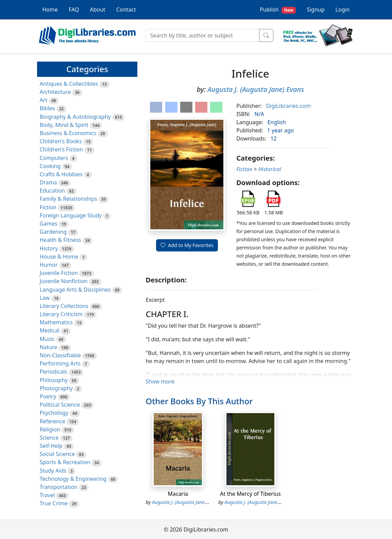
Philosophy (54, 380)
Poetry (48, 396)
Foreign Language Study (71, 215)
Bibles (47, 108)
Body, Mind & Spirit (64, 125)
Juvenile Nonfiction (64, 281)
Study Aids (53, 471)
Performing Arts (60, 363)
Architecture (55, 92)
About (97, 10)
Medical (50, 330)
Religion (50, 429)
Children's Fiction (62, 149)
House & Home (59, 257)
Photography (56, 388)
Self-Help (51, 446)
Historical (269, 169)
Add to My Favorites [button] (187, 245)
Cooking (50, 166)
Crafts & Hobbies (61, 174)
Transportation (59, 487)
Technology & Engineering (73, 479)
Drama (48, 182)
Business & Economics (68, 133)
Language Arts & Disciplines (75, 290)
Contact (126, 10)
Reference (53, 421)
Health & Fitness (61, 240)
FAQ (74, 10)
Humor (49, 265)
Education (53, 191)
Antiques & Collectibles (69, 84)
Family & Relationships (69, 199)
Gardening (53, 232)
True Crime (54, 503)
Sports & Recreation (65, 462)
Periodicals (54, 372)
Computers (54, 158)
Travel (47, 495)
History (49, 248)
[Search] (202, 35)
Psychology (54, 413)
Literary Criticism (61, 314)
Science (49, 438)
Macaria (178, 494)
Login (343, 10)
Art (44, 100)
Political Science (60, 405)
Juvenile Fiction (59, 273)
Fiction (48, 207)
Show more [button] (160, 381)
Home (50, 10)
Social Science (57, 454)
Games (49, 224)
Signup (316, 10)
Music (47, 339)
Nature (49, 347)
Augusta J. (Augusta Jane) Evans (256, 89)
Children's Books (61, 141)
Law (45, 298)
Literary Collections (64, 306)
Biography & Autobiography (75, 117)
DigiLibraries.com (288, 106)
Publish (278, 10)
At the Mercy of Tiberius (250, 494)
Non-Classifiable (60, 355)
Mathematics (56, 322)
